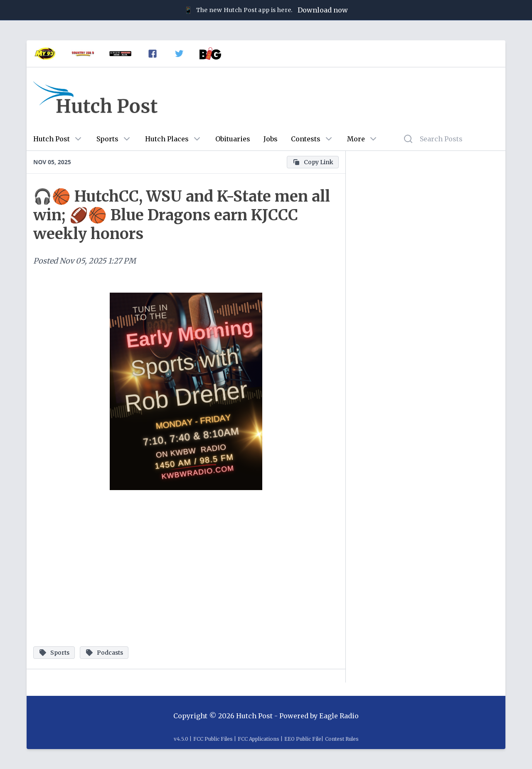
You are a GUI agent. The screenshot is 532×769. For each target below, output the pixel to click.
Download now (323, 10)
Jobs (271, 139)
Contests (306, 139)
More (356, 139)
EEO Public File (303, 739)
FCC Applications (259, 739)
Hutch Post (52, 139)
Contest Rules (342, 739)
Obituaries (233, 139)
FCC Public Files (213, 739)
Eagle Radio (339, 716)
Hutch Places (167, 139)
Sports (107, 139)
